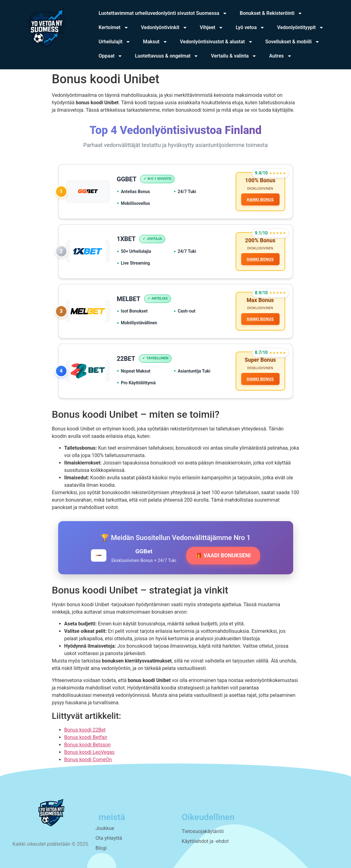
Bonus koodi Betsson (88, 745)
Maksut (155, 42)
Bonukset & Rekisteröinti (271, 13)
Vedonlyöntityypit (300, 28)
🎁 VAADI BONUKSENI (223, 555)
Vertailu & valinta (234, 56)
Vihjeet (212, 28)
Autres (280, 56)
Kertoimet (114, 28)
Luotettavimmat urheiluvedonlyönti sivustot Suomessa (163, 13)
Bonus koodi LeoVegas (90, 752)
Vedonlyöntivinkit (164, 28)
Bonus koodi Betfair (86, 737)
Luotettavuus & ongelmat (167, 56)
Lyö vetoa (250, 28)
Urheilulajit (115, 42)
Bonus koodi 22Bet (85, 730)
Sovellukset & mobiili (293, 42)
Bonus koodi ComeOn (88, 760)
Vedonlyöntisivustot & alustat (216, 42)
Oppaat (111, 56)
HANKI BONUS (260, 199)
